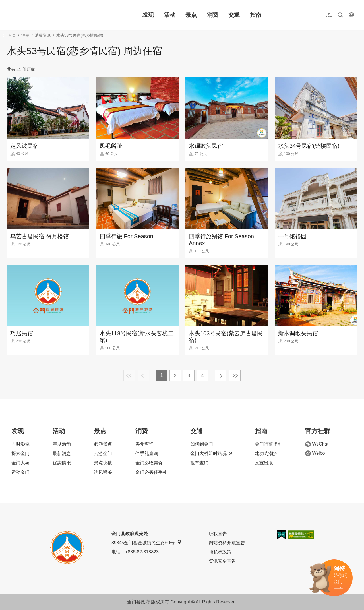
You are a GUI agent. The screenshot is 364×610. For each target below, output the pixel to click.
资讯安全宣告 (222, 561)
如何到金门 (202, 444)
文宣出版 (264, 463)
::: (9, 3)
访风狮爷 (103, 472)
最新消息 (62, 453)
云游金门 (103, 453)
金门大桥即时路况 (211, 453)
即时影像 (20, 444)
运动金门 (20, 472)
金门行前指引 (268, 444)
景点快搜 (103, 463)
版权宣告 (218, 534)
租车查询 (199, 463)
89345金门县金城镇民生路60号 (146, 542)
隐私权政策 (220, 552)
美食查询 (144, 444)
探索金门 (20, 453)
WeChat (317, 444)
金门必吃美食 (149, 463)
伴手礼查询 (147, 453)
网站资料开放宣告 (227, 543)
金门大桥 (20, 463)
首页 (12, 35)
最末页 (235, 375)
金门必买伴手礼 (151, 472)
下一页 (221, 375)
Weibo (315, 453)
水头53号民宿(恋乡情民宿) (80, 35)
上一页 (143, 375)
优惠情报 (62, 463)
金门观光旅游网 (44, 15)
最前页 (129, 375)
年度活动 (62, 444)
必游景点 (103, 444)
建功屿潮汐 (266, 453)
